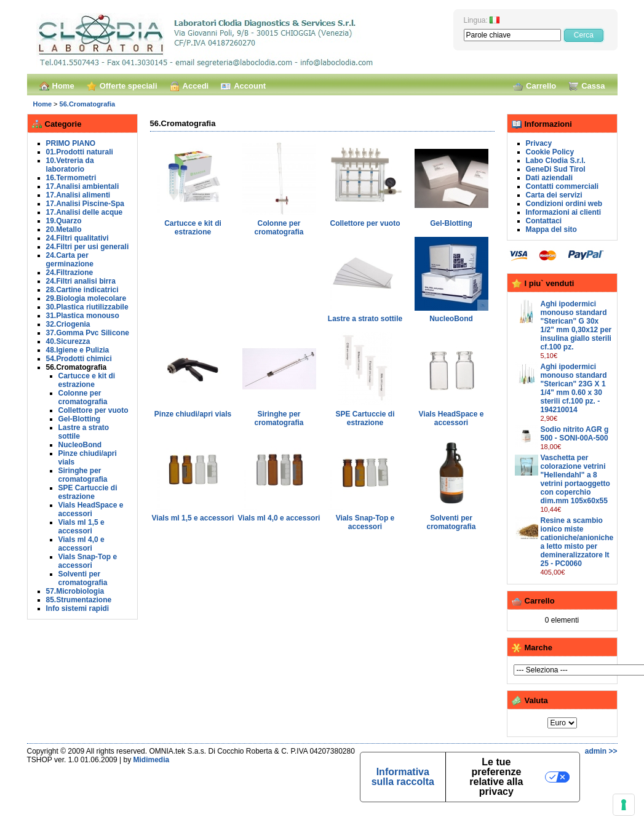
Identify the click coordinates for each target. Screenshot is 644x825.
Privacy (539, 143)
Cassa (586, 86)
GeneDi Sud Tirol (556, 169)
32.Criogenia (68, 324)
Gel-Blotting (80, 419)
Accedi (189, 86)
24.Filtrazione (70, 273)
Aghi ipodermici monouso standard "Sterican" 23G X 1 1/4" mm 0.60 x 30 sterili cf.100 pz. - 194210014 (574, 388)
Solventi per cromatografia (83, 578)
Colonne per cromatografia (83, 397)
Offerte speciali (122, 86)
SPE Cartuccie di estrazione (88, 492)
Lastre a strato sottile (365, 319)
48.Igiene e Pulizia (78, 350)
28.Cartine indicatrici (82, 290)
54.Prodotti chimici (79, 359)
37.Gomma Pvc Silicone (88, 333)
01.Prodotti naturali (80, 152)
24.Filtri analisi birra (81, 281)
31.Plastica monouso (83, 316)
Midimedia (152, 760)
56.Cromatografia (87, 104)
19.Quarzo (64, 221)
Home (57, 86)
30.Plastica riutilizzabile (87, 307)
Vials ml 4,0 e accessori (81, 544)
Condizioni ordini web (564, 204)
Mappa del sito (551, 229)
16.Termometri (71, 178)
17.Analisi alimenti (78, 195)
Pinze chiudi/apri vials (193, 414)
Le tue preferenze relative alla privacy (496, 777)
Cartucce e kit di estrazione (87, 380)
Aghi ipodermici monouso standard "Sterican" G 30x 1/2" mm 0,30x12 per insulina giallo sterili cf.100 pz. (576, 325)
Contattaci (544, 221)
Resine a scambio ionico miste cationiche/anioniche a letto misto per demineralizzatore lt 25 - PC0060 (577, 542)
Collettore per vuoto (93, 410)
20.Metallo (64, 229)
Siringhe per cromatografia (83, 475)
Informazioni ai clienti (564, 212)
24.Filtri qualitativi (78, 238)
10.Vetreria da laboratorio (70, 165)
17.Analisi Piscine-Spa (85, 204)
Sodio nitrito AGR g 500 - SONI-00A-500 (575, 434)
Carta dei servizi (554, 195)
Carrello (535, 86)
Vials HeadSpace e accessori (91, 509)
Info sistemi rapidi (78, 608)
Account (243, 86)
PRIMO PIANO (71, 143)
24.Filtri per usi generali (88, 247)
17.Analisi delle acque (85, 212)
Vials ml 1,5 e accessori (81, 527)
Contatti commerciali (563, 186)
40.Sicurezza (68, 341)
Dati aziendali (550, 178)
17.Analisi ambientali (83, 186)
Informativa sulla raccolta (403, 777)
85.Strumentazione (79, 600)
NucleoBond (80, 445)
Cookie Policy (550, 152)
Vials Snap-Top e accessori (88, 561)
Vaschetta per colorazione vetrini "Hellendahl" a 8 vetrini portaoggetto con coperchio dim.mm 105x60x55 (575, 479)
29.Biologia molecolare (86, 298)
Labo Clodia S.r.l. (556, 161)
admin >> (601, 751)
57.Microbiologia (75, 591)
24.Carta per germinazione (70, 260)
